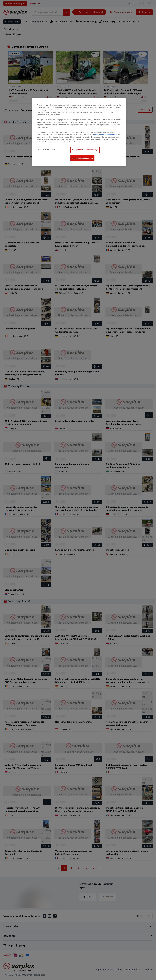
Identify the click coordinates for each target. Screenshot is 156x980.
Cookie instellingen (46, 150)
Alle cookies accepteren (82, 158)
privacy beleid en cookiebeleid (105, 135)
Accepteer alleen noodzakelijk (85, 150)
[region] (79, 132)
